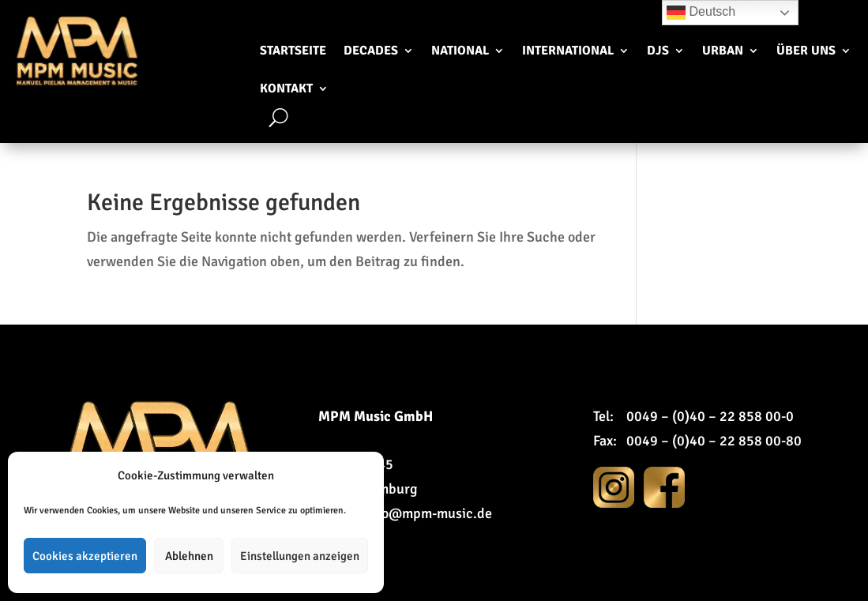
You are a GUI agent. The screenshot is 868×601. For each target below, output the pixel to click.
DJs (658, 51)
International (568, 51)
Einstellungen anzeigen (300, 556)
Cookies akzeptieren (85, 556)
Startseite (293, 51)
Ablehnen (189, 556)
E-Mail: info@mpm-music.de (405, 513)
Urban (723, 51)
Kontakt (286, 88)
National (460, 51)
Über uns (806, 51)
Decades (371, 51)
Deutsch (701, 13)
